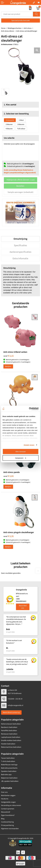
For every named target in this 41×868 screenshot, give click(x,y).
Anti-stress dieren (8, 31)
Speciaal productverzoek (20, 20)
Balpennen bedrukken (9, 778)
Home (3, 28)
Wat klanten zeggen (8, 795)
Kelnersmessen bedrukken (11, 724)
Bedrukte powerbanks (9, 768)
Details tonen (29, 445)
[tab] (20, 239)
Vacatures (5, 799)
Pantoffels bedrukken (9, 731)
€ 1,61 (8, 476)
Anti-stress (28, 28)
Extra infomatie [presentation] (20, 258)
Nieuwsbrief (6, 812)
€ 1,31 (8, 536)
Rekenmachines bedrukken (11, 747)
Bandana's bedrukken (9, 727)
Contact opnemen (8, 809)
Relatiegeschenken (15, 28)
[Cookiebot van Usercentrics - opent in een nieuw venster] (29, 409)
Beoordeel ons (23, 607)
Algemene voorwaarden (10, 829)
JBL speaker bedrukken (10, 781)
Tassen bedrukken (8, 758)
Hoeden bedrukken (8, 744)
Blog (3, 819)
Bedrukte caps (6, 775)
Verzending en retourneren (11, 805)
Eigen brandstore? (8, 815)
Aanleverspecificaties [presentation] (20, 252)
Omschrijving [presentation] (20, 239)
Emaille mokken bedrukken (11, 740)
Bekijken (8, 366)
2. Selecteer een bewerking (16, 114)
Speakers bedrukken (9, 771)
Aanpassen (21, 458)
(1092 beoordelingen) (21, 600)
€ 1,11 (8, 356)
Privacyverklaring (7, 825)
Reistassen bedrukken (9, 734)
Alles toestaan (20, 452)
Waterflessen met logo (9, 765)
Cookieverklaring (7, 822)
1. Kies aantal (10, 105)
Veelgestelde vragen (8, 802)
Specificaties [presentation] (20, 245)
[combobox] (17, 14)
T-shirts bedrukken (8, 761)
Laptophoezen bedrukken (11, 737)
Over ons (4, 792)
